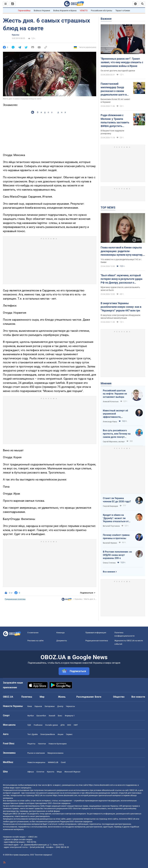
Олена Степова (109, 563)
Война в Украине (42, 11)
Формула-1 (70, 716)
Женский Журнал (72, 772)
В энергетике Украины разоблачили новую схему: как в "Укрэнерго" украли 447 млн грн (121, 307)
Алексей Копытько (111, 402)
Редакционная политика (15, 599)
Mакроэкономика (55, 753)
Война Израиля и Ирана (65, 11)
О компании (33, 633)
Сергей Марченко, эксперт (114, 442)
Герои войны (24, 11)
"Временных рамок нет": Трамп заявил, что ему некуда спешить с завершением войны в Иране (122, 62)
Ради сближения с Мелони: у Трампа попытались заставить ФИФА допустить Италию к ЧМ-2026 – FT (116, 121)
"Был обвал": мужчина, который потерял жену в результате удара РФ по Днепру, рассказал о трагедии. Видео (122, 279)
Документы (62, 641)
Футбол (31, 716)
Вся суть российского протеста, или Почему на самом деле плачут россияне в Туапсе (117, 434)
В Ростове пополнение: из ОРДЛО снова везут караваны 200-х (117, 555)
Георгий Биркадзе (110, 506)
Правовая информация (96, 633)
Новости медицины (36, 762)
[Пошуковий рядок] (142, 4)
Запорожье (50, 706)
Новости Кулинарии (58, 744)
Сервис (69, 734)
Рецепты (31, 744)
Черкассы (70, 706)
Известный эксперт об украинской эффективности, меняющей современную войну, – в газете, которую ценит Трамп (117, 414)
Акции (60, 734)
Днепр (60, 706)
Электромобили (48, 734)
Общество (119, 697)
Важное (106, 19)
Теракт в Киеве (123, 11)
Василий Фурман (110, 543)
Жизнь (62, 697)
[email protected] (37, 847)
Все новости (138, 697)
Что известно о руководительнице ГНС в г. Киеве (121, 261)
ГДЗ (29, 725)
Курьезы (16, 35)
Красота (51, 772)
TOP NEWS (108, 207)
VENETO (84, 11)
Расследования (85, 697)
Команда (60, 633)
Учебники (38, 725)
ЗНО (69, 725)
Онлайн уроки (52, 725)
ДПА (63, 725)
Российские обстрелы (102, 11)
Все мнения (109, 572)
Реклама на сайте (35, 641)
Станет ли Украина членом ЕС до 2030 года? (117, 500)
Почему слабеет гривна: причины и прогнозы (116, 537)
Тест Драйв (32, 734)
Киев (30, 706)
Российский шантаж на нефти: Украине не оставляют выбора (115, 394)
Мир (42, 697)
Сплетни (40, 772)
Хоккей (52, 716)
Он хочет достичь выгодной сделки (118, 71)
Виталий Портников (111, 526)
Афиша (31, 772)
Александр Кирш (110, 422)
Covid (63, 762)
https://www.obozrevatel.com (101, 785)
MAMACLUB (53, 762)
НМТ (76, 725)
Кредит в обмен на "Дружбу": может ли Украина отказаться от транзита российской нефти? (116, 518)
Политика (27, 697)
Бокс (60, 716)
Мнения (106, 383)
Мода (59, 772)
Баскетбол (41, 716)
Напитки (42, 744)
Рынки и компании (36, 753)
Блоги (98, 697)
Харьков (38, 706)
